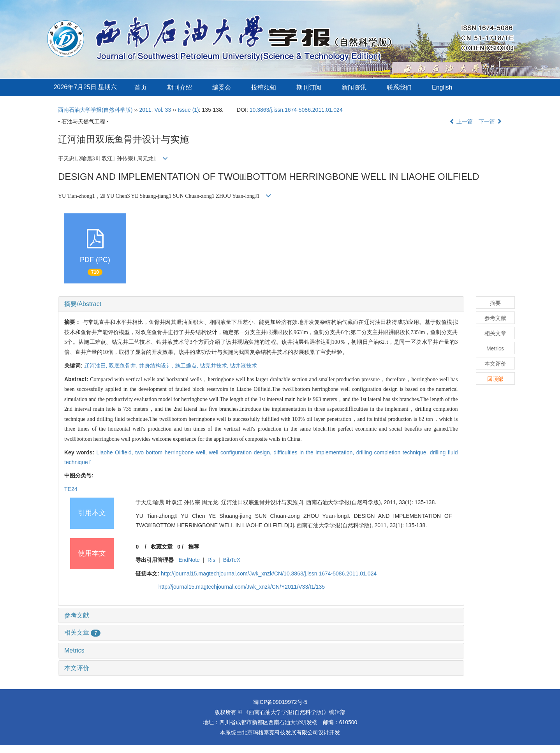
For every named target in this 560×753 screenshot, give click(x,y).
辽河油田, (97, 366)
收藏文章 (162, 547)
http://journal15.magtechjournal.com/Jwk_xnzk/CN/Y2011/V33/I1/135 (242, 587)
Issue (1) (188, 110)
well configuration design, (241, 452)
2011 (145, 110)
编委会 (222, 87)
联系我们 (399, 87)
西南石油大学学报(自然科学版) (95, 110)
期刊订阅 (309, 87)
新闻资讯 (354, 87)
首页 (141, 87)
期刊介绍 (180, 87)
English (442, 87)
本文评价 (77, 668)
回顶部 (495, 379)
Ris (211, 560)
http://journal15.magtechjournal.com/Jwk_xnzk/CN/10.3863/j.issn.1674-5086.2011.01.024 (269, 574)
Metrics (74, 650)
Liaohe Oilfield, (116, 452)
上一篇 (461, 121)
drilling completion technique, (393, 452)
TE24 (71, 489)
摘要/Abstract (83, 304)
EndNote (189, 560)
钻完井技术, (215, 366)
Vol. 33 (163, 110)
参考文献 (77, 615)
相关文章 (82, 632)
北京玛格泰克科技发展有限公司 (280, 732)
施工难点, (187, 366)
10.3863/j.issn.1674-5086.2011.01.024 (296, 110)
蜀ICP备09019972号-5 (280, 702)
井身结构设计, (157, 366)
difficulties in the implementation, (315, 452)
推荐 (194, 547)
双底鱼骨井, (124, 366)
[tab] (261, 304)
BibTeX (232, 560)
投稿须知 (264, 87)
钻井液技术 (243, 366)
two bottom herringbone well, (172, 452)
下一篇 (490, 121)
